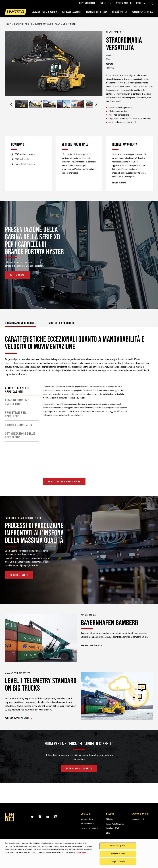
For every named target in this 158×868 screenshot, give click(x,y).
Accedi (141, 3)
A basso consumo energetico (17, 402)
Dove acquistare (87, 3)
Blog (108, 833)
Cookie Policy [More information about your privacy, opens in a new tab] (81, 852)
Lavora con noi (138, 819)
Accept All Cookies (118, 862)
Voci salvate (124, 3)
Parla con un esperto (90, 828)
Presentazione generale (21, 323)
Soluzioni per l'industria (45, 12)
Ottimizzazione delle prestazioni (20, 435)
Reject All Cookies (118, 854)
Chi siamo (110, 819)
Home (8, 24)
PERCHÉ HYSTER (120, 12)
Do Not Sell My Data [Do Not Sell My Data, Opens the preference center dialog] (118, 846)
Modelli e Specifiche (62, 323)
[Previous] (11, 104)
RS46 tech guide (20, 159)
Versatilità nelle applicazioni (17, 390)
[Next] (96, 104)
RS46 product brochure (23, 154)
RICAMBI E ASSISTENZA (97, 12)
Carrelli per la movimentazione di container (41, 24)
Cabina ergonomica (19, 425)
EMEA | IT (106, 3)
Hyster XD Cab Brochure (23, 164)
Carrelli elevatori (72, 12)
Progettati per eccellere (15, 414)
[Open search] (151, 3)
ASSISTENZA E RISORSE (142, 12)
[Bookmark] (151, 32)
